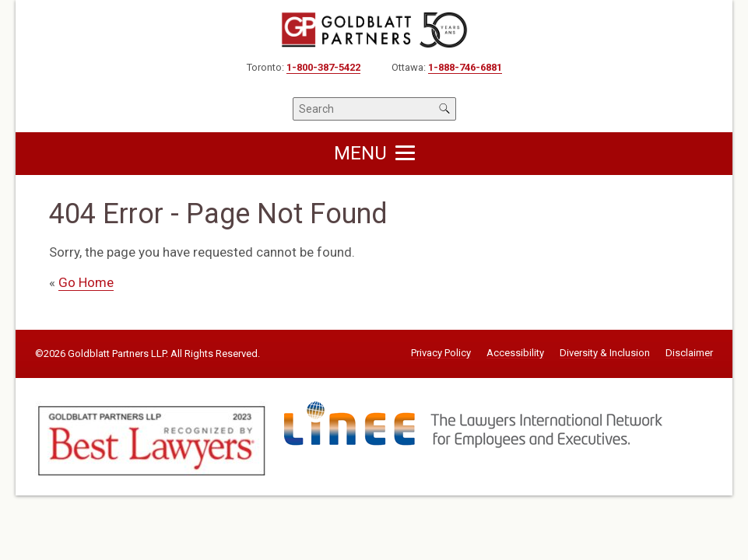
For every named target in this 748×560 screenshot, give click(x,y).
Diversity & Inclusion (605, 353)
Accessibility (515, 353)
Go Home (86, 282)
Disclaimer (689, 353)
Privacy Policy (441, 353)
